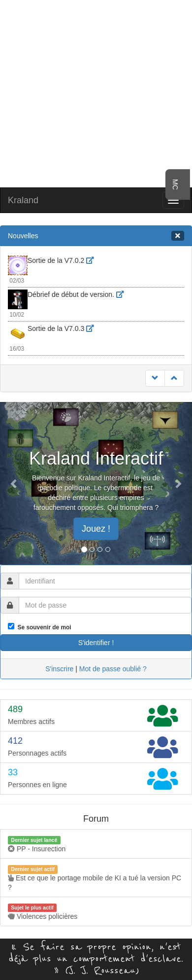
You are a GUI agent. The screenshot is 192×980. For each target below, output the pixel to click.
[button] (15, 483)
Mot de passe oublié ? (113, 669)
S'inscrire (59, 669)
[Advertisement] (96, 92)
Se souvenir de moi (43, 627)
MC (175, 184)
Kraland (23, 200)
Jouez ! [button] (96, 529)
